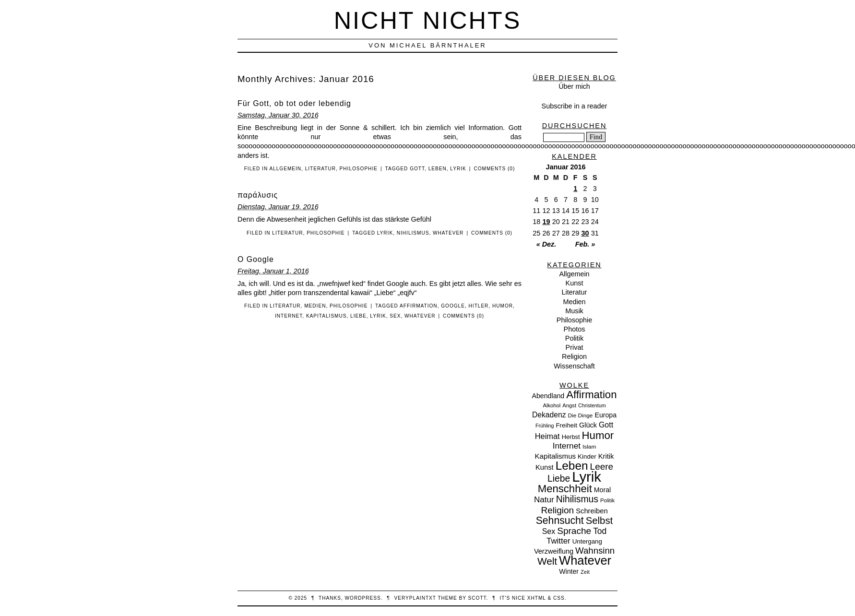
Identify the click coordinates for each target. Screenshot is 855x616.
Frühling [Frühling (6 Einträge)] (545, 426)
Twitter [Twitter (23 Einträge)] (558, 541)
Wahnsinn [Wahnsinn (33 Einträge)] (595, 551)
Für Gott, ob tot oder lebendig (294, 103)
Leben (438, 169)
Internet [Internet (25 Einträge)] (567, 446)
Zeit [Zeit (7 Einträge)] (585, 572)
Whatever (448, 233)
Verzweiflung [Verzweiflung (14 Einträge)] (554, 551)
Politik (574, 338)
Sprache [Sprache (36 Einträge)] (574, 531)
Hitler (479, 306)
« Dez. (546, 244)
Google (453, 306)
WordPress (363, 598)
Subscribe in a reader (575, 106)
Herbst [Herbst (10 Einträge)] (571, 437)
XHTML (537, 598)
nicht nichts (428, 20)
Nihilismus (413, 233)
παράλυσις (258, 195)
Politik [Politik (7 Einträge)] (607, 500)
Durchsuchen (575, 126)
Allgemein (285, 169)
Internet (289, 316)
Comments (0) (494, 169)
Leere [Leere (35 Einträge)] (602, 467)
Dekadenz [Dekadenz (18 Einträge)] (549, 415)
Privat (575, 347)
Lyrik (458, 169)
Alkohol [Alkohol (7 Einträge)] (552, 405)
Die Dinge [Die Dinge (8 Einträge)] (580, 415)
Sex (395, 316)
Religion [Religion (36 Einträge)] (557, 510)
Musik (574, 311)
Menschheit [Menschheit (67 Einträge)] (565, 489)
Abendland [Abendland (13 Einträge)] (548, 396)
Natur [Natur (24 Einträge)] (544, 500)
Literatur (321, 169)
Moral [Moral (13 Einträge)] (602, 490)
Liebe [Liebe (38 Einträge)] (559, 479)
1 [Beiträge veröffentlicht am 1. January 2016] (575, 189)
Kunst (575, 283)
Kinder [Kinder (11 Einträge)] (587, 456)
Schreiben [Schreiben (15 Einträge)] (592, 511)
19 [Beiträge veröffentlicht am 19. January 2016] (546, 222)
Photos (575, 329)
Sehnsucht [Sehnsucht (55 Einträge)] (560, 520)
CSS (559, 598)
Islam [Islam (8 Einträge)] (589, 447)
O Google (256, 259)
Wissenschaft (574, 366)
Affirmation (419, 306)
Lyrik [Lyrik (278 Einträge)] (587, 477)
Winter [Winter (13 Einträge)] (569, 571)
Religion (574, 356)
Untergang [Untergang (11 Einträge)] (587, 541)
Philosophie (359, 169)
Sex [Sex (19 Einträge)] (549, 531)
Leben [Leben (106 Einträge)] (572, 466)
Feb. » (585, 244)
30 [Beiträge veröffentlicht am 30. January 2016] (585, 233)
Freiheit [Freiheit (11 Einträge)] (566, 425)
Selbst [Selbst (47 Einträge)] (600, 521)
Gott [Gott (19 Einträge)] (606, 425)
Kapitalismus (327, 316)
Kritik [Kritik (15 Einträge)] (606, 456)
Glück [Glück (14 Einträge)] (588, 425)
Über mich (574, 86)
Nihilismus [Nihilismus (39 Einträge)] (577, 499)
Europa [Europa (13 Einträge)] (606, 415)
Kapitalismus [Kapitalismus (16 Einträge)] (556, 456)
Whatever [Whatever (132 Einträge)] (585, 560)
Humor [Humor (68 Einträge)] (598, 435)
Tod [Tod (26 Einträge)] (600, 531)
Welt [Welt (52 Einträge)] (547, 561)
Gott (417, 169)
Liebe (358, 316)
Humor (503, 306)
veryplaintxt (415, 598)
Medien (315, 306)
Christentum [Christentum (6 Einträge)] (592, 405)
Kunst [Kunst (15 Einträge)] (545, 467)
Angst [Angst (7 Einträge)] (569, 405)
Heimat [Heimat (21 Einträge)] (547, 436)
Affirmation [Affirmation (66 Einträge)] (591, 395)
